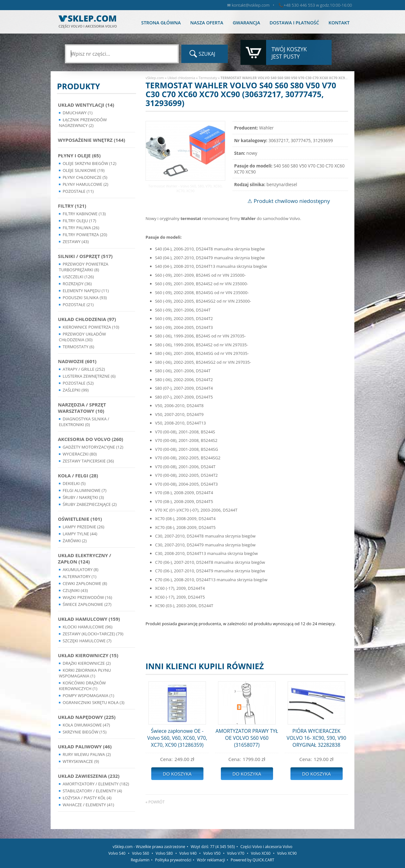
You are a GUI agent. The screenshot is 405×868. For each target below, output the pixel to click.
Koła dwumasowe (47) (86, 725)
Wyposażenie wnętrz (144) (92, 140)
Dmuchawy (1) (78, 113)
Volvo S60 (140, 853)
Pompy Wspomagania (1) (88, 695)
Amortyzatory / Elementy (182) (96, 784)
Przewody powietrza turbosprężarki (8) (84, 267)
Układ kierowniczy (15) (88, 655)
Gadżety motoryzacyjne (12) (93, 447)
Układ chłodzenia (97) (87, 319)
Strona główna (161, 23)
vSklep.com (155, 78)
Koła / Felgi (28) (78, 475)
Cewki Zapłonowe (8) (85, 583)
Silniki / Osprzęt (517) (85, 256)
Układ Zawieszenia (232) (89, 776)
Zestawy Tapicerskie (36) (88, 461)
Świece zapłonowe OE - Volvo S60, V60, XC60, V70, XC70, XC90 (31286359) (177, 738)
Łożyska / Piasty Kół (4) (87, 798)
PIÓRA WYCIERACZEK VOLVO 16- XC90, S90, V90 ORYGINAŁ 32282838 (316, 738)
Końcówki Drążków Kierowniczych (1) (82, 686)
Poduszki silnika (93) (85, 298)
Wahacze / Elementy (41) (88, 805)
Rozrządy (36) (77, 284)
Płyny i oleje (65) (79, 155)
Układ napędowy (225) (87, 717)
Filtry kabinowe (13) (84, 214)
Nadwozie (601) (77, 361)
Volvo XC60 (261, 853)
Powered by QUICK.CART (252, 860)
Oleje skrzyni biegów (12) (90, 163)
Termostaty (208, 78)
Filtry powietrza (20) (85, 235)
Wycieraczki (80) (80, 454)
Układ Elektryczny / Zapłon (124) (84, 558)
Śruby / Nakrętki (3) (83, 497)
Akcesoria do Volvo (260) (90, 439)
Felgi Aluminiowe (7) (84, 490)
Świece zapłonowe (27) (87, 604)
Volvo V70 (236, 853)
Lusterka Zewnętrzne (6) (89, 376)
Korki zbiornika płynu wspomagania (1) (85, 673)
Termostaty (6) (78, 347)
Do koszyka (177, 774)
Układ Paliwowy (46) (85, 746)
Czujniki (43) (75, 590)
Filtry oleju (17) (79, 221)
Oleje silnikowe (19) (84, 170)
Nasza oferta (207, 23)
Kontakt (339, 23)
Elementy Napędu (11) (86, 291)
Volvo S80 (164, 853)
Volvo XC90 (287, 853)
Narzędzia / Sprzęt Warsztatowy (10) (82, 408)
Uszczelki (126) (78, 277)
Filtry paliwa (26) (81, 228)
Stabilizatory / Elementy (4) (92, 791)
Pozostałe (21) (78, 305)
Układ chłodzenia (181, 78)
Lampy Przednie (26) (84, 527)
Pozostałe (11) (78, 191)
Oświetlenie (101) (80, 519)
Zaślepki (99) (76, 390)
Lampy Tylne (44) (80, 534)
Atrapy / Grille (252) (84, 369)
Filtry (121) (72, 206)
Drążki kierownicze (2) (87, 663)
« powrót (155, 802)
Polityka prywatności (173, 860)
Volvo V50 (212, 853)
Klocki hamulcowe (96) (87, 627)
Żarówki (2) (75, 541)
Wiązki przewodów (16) (87, 597)
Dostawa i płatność (294, 23)
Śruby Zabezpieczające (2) (90, 504)
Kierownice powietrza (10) (91, 327)
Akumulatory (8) (81, 569)
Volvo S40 (117, 853)
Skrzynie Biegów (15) (85, 732)
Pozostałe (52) (78, 383)
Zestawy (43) (76, 242)
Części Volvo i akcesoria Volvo (266, 847)
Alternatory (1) (79, 576)
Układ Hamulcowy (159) (89, 619)
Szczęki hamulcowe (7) (87, 641)
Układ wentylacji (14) (86, 105)
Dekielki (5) (74, 483)
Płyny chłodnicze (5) (85, 177)
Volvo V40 (188, 853)
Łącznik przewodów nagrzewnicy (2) (83, 123)
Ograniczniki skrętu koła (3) (93, 702)
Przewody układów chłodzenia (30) (82, 337)
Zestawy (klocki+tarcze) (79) (93, 634)
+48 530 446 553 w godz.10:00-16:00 (318, 5)
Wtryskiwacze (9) (81, 761)
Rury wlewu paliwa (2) (87, 754)
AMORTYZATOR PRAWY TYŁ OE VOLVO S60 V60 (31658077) (247, 738)
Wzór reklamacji (211, 860)
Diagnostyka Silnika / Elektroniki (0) (84, 422)
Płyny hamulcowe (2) (85, 184)
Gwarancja (246, 23)
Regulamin (140, 860)
